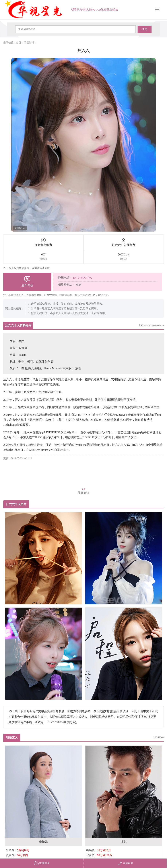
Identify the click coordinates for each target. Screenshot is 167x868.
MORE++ (158, 738)
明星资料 (29, 43)
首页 (19, 43)
